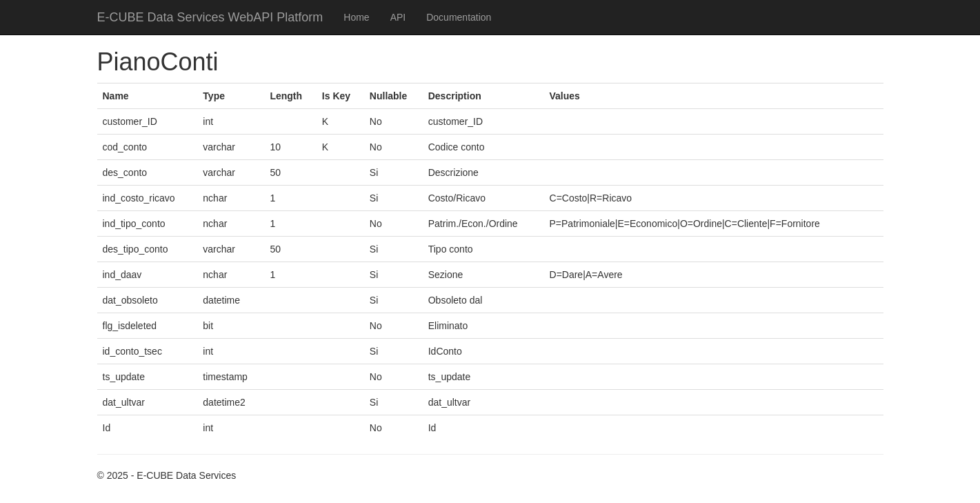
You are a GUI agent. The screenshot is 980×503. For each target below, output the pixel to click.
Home (356, 17)
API (398, 17)
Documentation (459, 17)
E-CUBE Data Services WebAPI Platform (210, 17)
